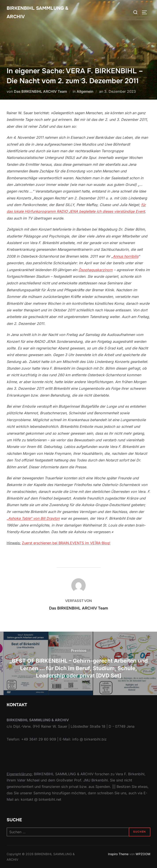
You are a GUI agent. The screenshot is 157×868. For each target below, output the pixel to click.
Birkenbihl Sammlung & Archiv (39, 13)
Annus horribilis (126, 256)
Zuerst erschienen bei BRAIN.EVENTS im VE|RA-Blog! (66, 543)
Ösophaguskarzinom (96, 270)
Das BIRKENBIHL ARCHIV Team (40, 91)
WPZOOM (143, 854)
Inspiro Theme (118, 854)
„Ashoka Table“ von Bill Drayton (33, 518)
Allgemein (85, 91)
